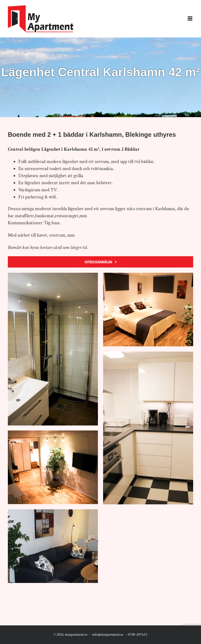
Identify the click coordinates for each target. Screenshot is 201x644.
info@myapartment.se (108, 635)
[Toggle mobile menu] (190, 18)
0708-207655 (138, 635)
